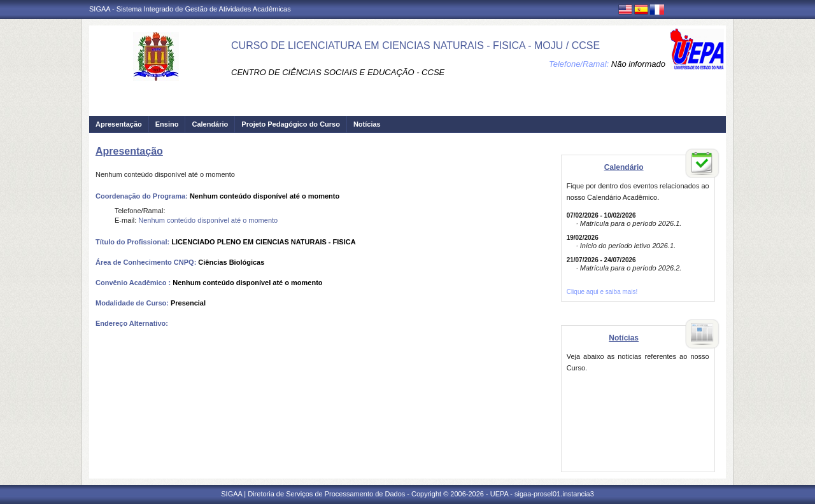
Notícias (367, 124)
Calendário (210, 124)
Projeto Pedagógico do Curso (291, 124)
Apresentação (119, 124)
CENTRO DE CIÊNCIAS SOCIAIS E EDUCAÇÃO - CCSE (338, 72)
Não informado (638, 64)
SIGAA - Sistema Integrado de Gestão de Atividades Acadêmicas (190, 9)
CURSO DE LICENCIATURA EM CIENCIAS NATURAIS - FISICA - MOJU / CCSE (415, 45)
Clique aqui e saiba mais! (602, 292)
